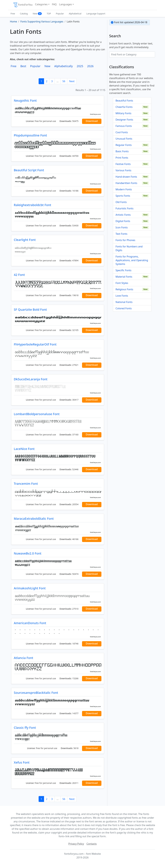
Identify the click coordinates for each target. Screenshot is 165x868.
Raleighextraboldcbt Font (32, 205)
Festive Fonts (123, 164)
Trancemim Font (26, 484)
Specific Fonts (123, 270)
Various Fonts (123, 170)
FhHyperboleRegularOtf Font (35, 344)
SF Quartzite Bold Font (30, 310)
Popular (60, 14)
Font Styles (122, 283)
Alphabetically (64, 66)
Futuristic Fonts (124, 208)
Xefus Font (22, 762)
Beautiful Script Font (29, 170)
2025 (80, 66)
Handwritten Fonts (126, 183)
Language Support (96, 14)
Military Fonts (123, 113)
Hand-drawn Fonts (126, 177)
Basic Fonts (122, 151)
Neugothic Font (25, 100)
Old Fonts (121, 202)
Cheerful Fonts (124, 107)
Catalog (24, 14)
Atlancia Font (23, 658)
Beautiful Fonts (124, 101)
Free (13, 14)
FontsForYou (23, 5)
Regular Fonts (124, 145)
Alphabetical (75, 14)
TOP (49, 14)
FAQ (54, 4)
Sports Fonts (123, 196)
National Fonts (124, 302)
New (37, 14)
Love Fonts (122, 296)
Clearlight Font (25, 240)
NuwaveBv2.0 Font (28, 553)
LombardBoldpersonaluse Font (37, 414)
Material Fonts (124, 277)
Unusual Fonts (124, 139)
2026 (90, 66)
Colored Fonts (124, 308)
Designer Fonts (124, 120)
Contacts (92, 844)
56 (64, 81)
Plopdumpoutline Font (30, 135)
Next (72, 81)
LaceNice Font (24, 449)
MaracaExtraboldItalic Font (34, 519)
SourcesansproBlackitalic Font (36, 693)
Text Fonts (121, 234)
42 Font (19, 275)
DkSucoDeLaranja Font (31, 379)
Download (92, 121)
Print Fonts (122, 158)
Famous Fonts (124, 126)
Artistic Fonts (123, 215)
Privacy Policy (76, 844)
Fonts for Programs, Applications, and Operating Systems (132, 260)
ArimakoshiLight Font (30, 588)
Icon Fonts (122, 227)
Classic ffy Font (25, 728)
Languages (65, 4)
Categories (41, 4)
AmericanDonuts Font (30, 623)
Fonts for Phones (125, 240)
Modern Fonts (124, 189)
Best (23, 66)
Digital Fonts (123, 221)
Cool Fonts (122, 132)
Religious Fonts (124, 289)
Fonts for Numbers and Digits (129, 248)
